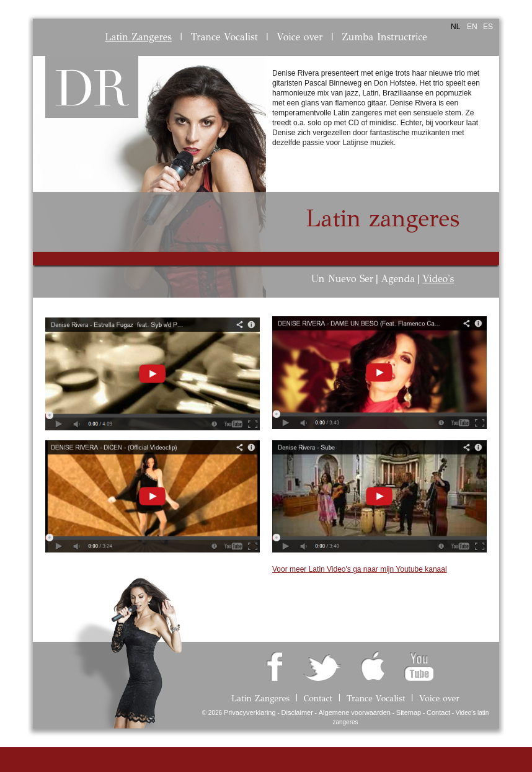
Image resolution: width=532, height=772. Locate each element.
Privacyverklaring (250, 712)
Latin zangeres (383, 219)
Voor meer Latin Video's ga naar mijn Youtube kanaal (360, 569)
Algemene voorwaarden (355, 712)
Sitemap (409, 712)
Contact (438, 712)
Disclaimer (297, 712)
